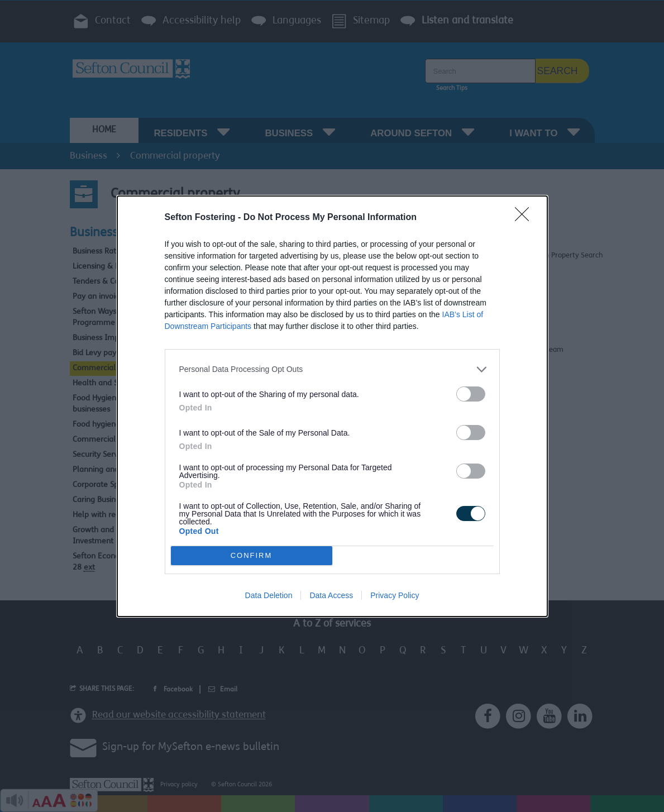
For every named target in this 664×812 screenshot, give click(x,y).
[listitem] (332, 369)
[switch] (471, 394)
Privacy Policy (395, 595)
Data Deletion (269, 595)
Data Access (331, 595)
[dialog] (332, 406)
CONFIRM (252, 555)
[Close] (526, 218)
